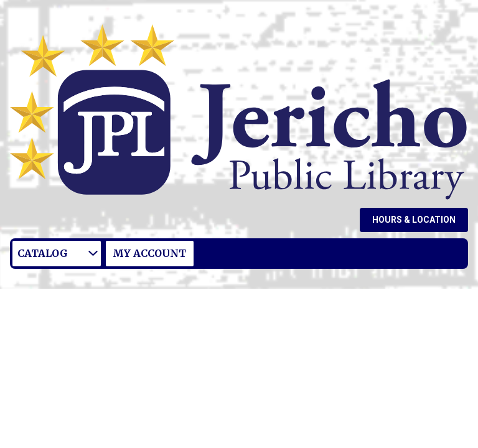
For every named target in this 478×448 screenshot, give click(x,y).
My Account (149, 253)
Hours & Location (414, 220)
